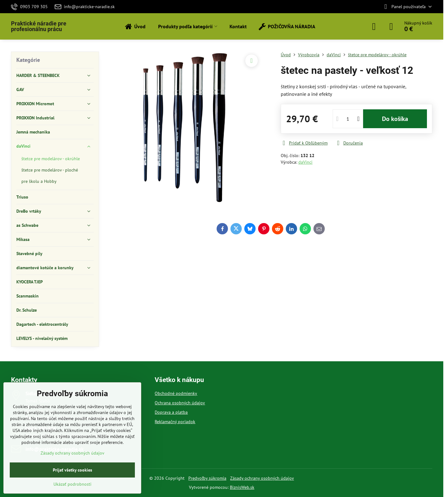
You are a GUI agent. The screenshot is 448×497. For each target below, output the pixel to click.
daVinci (305, 162)
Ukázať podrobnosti (72, 484)
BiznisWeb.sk (242, 487)
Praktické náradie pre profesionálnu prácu (39, 26)
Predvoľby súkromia (207, 478)
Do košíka (395, 119)
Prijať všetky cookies (72, 470)
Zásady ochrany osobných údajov (262, 478)
